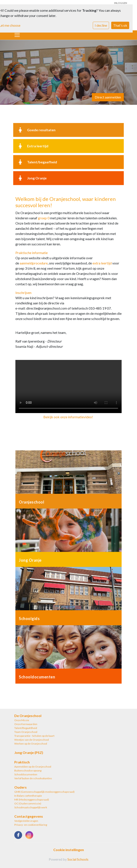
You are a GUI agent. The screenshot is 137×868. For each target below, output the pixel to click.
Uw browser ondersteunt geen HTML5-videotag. (68, 386)
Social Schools (78, 859)
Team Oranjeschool (26, 732)
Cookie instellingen (69, 850)
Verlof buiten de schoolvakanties (33, 778)
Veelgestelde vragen (26, 821)
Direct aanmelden (108, 97)
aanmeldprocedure (34, 263)
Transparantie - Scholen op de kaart (34, 736)
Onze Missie (22, 720)
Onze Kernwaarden (26, 724)
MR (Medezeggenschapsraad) (32, 800)
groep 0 (44, 218)
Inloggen (121, 3)
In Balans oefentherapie (28, 796)
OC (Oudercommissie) (28, 803)
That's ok (120, 25)
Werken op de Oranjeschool (31, 744)
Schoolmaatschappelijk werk (31, 807)
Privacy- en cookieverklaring (31, 825)
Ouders (20, 787)
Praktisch (22, 762)
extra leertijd (102, 263)
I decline (101, 25)
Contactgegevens (29, 816)
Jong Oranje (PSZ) (29, 752)
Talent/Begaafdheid (26, 728)
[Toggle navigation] (17, 35)
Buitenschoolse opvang (28, 770)
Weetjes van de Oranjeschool (32, 740)
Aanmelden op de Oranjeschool (33, 767)
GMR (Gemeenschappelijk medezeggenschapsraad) (44, 792)
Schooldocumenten (26, 774)
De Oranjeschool (28, 716)
